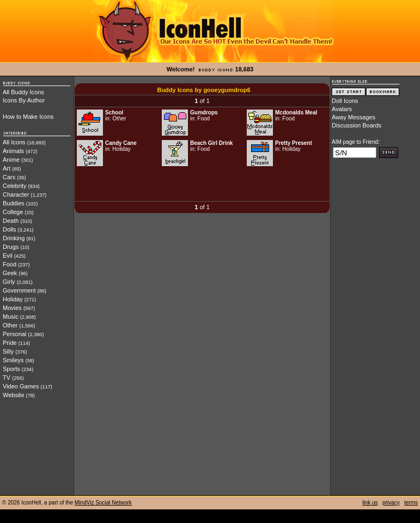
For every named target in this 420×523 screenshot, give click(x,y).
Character (16, 194)
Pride (10, 343)
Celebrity (14, 186)
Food (10, 264)
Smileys (13, 360)
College (13, 212)
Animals (13, 151)
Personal (14, 334)
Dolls (9, 229)
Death (11, 221)
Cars (9, 177)
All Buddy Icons (23, 92)
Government (19, 290)
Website (14, 395)
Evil (8, 256)
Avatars (342, 109)
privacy (391, 503)
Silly (8, 351)
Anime (11, 160)
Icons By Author (24, 100)
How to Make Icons (28, 117)
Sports (11, 369)
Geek (10, 273)
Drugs (11, 247)
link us (370, 503)
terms (411, 503)
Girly (9, 282)
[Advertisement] (202, 185)
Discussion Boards (357, 125)
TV (7, 378)
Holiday (13, 299)
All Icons (14, 142)
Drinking (14, 238)
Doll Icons (345, 101)
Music (11, 317)
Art (7, 168)
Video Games (21, 386)
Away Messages (354, 117)
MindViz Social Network (103, 503)
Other (10, 325)
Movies (12, 308)
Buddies (14, 203)
